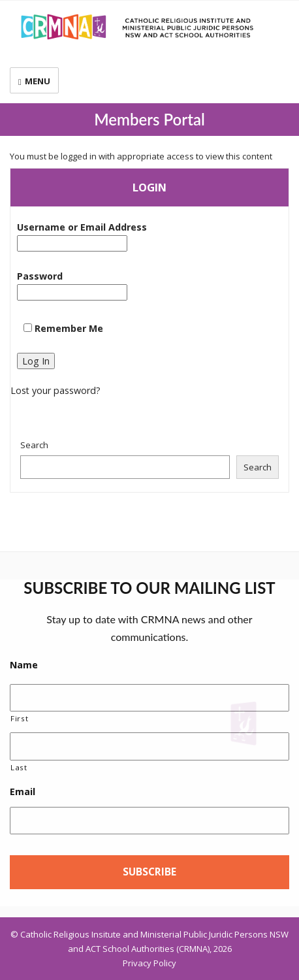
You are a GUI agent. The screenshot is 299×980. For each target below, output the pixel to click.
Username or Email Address (82, 236)
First (19, 718)
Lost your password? (55, 390)
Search (34, 445)
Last (19, 767)
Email (23, 792)
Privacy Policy (149, 963)
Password (72, 285)
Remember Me (63, 328)
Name (24, 665)
